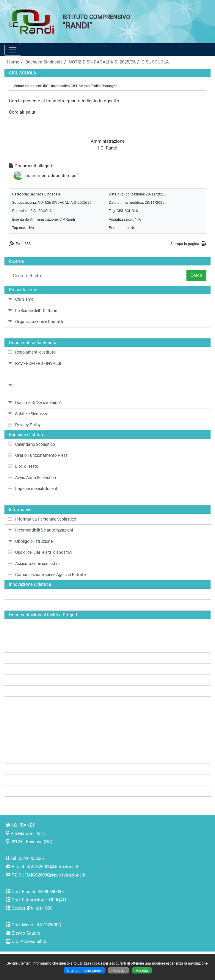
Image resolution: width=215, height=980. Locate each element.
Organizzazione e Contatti (36, 322)
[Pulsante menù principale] (13, 50)
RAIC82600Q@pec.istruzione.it (55, 875)
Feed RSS (23, 244)
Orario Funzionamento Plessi (38, 455)
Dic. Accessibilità (29, 941)
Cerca (196, 275)
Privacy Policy (24, 425)
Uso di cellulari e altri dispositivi (40, 552)
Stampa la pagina (185, 244)
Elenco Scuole (26, 933)
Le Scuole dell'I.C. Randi (33, 311)
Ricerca (16, 261)
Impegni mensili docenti (33, 489)
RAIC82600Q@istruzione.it (52, 867)
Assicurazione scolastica (34, 564)
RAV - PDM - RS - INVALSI (35, 363)
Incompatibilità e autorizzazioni (40, 530)
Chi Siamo (21, 299)
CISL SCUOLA (155, 62)
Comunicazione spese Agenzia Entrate (47, 575)
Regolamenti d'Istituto (32, 352)
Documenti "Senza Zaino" (34, 402)
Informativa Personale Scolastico (42, 519)
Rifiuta (119, 970)
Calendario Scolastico (32, 444)
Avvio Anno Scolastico (32, 478)
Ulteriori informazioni (84, 970)
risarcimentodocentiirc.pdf (52, 176)
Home (13, 62)
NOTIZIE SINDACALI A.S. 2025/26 (102, 62)
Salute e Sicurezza (28, 414)
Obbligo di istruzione (30, 541)
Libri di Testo (23, 466)
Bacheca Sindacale (44, 62)
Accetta (142, 970)
